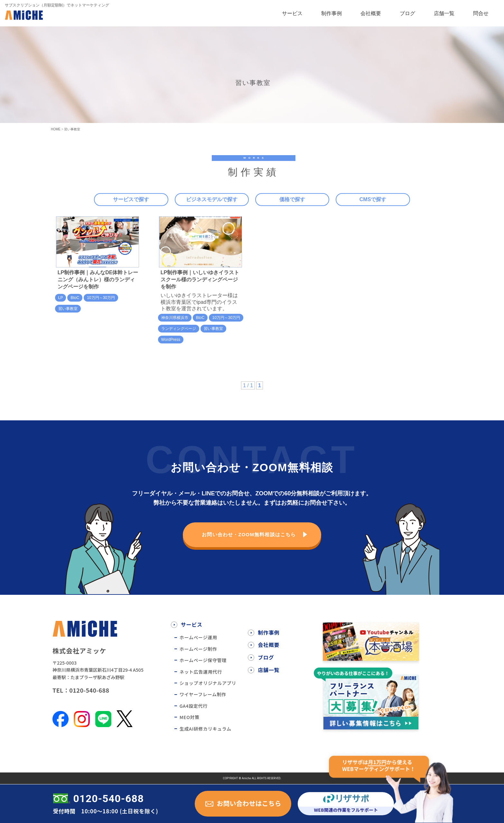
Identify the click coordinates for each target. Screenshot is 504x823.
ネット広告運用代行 (201, 672)
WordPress (171, 340)
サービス (292, 13)
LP (61, 298)
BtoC (75, 298)
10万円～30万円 (101, 298)
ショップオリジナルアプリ (208, 683)
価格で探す (292, 199)
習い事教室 (68, 309)
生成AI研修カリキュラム (205, 729)
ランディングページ (179, 329)
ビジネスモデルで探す (212, 199)
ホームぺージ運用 (198, 637)
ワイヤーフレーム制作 (203, 694)
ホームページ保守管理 (203, 660)
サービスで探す (131, 199)
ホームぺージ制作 (198, 649)
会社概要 (371, 13)
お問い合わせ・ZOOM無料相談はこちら (249, 535)
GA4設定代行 (194, 706)
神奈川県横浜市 (175, 318)
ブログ (407, 13)
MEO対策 (190, 717)
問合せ (481, 13)
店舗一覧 (444, 13)
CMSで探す (373, 199)
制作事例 (331, 13)
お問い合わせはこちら (249, 803)
